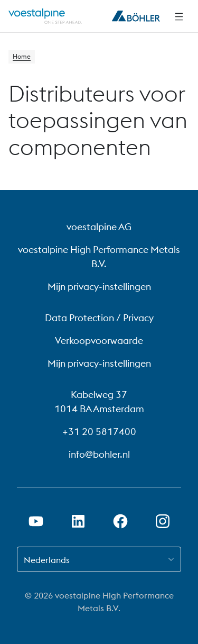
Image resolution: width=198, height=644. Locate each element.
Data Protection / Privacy (99, 318)
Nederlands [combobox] (47, 560)
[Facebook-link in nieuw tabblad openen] (120, 521)
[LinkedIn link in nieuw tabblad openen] (78, 521)
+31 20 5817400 (99, 432)
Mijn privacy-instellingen (99, 287)
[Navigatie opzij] (179, 16)
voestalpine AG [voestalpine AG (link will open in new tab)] (99, 227)
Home (22, 56)
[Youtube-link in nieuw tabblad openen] (36, 521)
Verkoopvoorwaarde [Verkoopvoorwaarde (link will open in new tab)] (99, 341)
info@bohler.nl (99, 454)
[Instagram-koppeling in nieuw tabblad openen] (163, 521)
